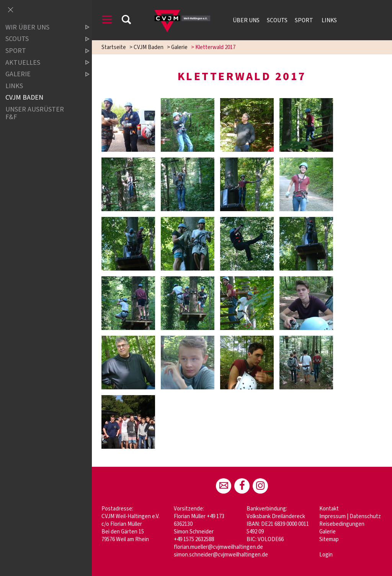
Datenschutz (365, 516)
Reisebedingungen (342, 524)
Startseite (114, 47)
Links (329, 20)
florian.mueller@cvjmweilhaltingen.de (218, 547)
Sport (305, 20)
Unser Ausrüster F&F (35, 113)
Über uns (246, 20)
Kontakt (329, 509)
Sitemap (329, 539)
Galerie (179, 47)
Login (326, 555)
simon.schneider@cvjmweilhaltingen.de (221, 555)
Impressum (332, 516)
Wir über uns (41, 27)
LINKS (14, 86)
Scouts (277, 20)
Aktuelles (41, 63)
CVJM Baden (149, 47)
